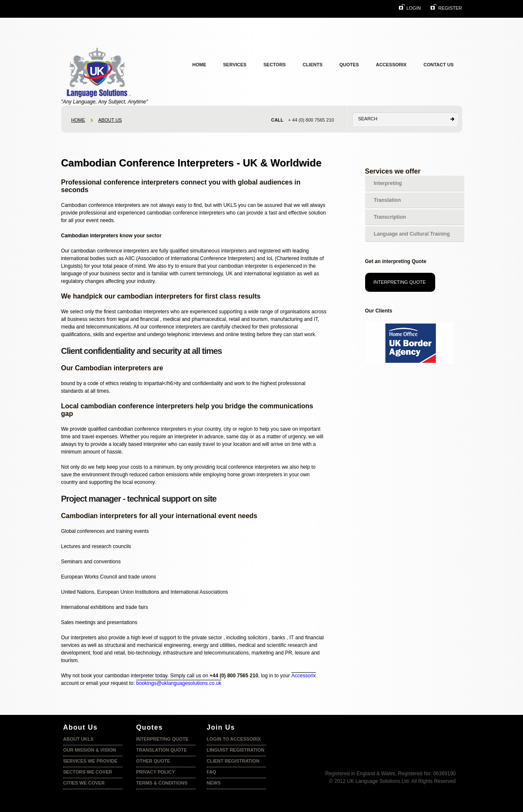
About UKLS (79, 739)
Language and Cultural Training (412, 234)
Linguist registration (236, 750)
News (214, 783)
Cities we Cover (84, 783)
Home (199, 65)
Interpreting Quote (400, 282)
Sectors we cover (88, 772)
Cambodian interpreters (90, 236)
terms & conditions (162, 783)
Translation (388, 200)
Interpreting (388, 183)
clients (313, 65)
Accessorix (391, 65)
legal (123, 319)
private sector (207, 638)
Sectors (275, 65)
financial (149, 319)
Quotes (349, 65)
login (414, 8)
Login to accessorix (234, 739)
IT (292, 638)
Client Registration (233, 761)
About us (110, 120)
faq (212, 772)
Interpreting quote (163, 739)
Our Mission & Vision (90, 750)
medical (247, 645)
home (78, 120)
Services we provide (91, 761)
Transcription (390, 217)
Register (450, 8)
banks (278, 638)
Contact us (438, 65)
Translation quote (162, 750)
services (235, 65)
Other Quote (153, 761)
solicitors (258, 638)
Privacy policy (156, 772)
